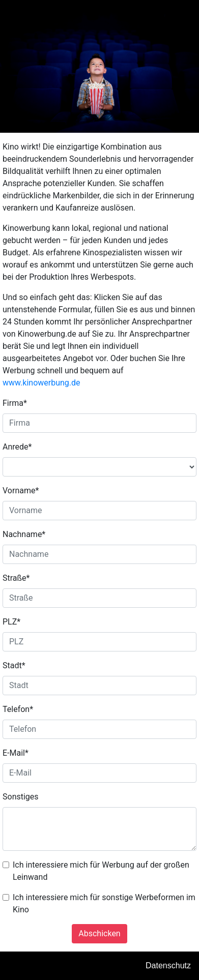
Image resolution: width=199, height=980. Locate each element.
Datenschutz (168, 966)
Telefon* (18, 709)
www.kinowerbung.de (41, 383)
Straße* (16, 578)
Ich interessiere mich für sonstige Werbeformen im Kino (104, 903)
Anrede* (17, 447)
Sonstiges (21, 797)
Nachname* (24, 534)
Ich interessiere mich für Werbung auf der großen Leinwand (101, 871)
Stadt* (14, 665)
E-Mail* (16, 753)
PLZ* (11, 622)
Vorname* (21, 491)
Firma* (15, 403)
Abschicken (99, 933)
